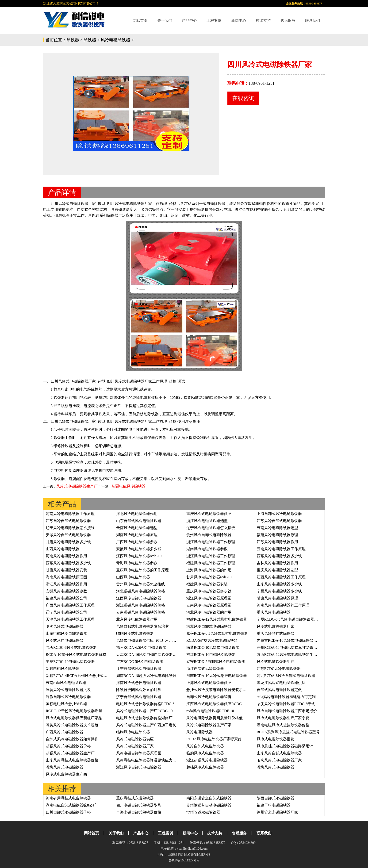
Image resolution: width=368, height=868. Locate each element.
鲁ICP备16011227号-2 (184, 860)
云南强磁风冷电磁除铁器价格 (141, 612)
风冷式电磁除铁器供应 (135, 739)
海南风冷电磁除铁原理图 (66, 577)
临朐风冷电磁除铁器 (133, 732)
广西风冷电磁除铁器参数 (137, 542)
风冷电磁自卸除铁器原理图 (139, 753)
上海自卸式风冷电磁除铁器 (279, 514)
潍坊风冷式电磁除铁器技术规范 (72, 725)
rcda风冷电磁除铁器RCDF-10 (210, 711)
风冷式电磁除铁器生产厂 (77, 486)
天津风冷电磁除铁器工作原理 (70, 619)
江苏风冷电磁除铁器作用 (277, 542)
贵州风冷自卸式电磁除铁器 (209, 535)
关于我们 (165, 21)
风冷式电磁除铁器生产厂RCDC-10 (144, 711)
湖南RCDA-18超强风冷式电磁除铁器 (146, 676)
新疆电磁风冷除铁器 (129, 486)
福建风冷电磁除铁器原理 (277, 535)
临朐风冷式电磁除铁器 (65, 626)
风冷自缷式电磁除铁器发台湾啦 (142, 626)
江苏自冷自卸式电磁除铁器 (68, 521)
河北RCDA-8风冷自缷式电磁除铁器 (286, 676)
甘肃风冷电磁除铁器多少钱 (68, 542)
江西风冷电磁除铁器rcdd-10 (139, 556)
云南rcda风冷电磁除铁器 (66, 683)
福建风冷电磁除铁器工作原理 (211, 563)
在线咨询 (243, 98)
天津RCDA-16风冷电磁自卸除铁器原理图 (150, 655)
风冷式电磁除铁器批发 (276, 739)
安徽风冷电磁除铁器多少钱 (139, 549)
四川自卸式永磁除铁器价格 (68, 812)
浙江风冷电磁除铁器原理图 (209, 598)
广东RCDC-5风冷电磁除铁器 (140, 662)
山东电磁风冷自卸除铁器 (66, 633)
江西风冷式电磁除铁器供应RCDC (214, 704)
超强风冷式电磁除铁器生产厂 (70, 753)
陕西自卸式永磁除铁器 (276, 798)
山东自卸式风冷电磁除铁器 (139, 521)
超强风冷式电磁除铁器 (205, 767)
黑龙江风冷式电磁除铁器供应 (281, 683)
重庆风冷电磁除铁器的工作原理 (142, 570)
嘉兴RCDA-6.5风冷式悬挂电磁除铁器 (217, 633)
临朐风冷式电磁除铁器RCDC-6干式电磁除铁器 (295, 704)
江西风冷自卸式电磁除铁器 (139, 598)
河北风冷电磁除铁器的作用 (209, 612)
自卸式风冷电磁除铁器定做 (279, 690)
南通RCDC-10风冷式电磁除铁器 (213, 647)
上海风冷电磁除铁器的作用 (209, 570)
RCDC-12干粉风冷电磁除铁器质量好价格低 (82, 711)
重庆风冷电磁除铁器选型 (277, 570)
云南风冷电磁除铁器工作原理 (281, 549)
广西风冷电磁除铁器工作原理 (70, 605)
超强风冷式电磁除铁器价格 (68, 746)
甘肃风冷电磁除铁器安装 (66, 570)
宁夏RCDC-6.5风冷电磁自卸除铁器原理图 (291, 619)
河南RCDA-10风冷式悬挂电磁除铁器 (217, 676)
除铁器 (73, 40)
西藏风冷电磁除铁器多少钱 (279, 556)
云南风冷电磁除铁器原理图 (209, 605)
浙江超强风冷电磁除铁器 (207, 760)
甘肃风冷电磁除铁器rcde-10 (209, 577)
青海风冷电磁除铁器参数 (137, 563)
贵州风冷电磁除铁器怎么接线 (141, 584)
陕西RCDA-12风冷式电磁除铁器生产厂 (289, 655)
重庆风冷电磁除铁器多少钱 (209, 591)
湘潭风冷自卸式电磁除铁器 (209, 626)
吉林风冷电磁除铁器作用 (277, 563)
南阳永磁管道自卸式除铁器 (209, 798)
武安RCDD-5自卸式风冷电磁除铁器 (216, 662)
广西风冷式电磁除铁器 (65, 732)
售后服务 (288, 21)
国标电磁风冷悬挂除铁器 (66, 704)
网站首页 (140, 21)
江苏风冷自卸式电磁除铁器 (279, 521)
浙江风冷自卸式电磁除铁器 (139, 767)
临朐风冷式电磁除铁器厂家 (279, 760)
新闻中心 (239, 21)
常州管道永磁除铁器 (203, 812)
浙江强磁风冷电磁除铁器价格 (141, 605)
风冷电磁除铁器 (115, 40)
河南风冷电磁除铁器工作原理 (70, 514)
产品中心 (189, 21)
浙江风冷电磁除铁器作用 (66, 584)
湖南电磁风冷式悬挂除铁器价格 (283, 725)
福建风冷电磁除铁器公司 (66, 598)
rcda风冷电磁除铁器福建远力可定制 (286, 697)
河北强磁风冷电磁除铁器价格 (141, 591)
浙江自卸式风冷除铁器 (205, 669)
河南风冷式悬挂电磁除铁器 (139, 683)
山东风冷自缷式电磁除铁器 (279, 753)
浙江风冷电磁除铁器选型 (207, 521)
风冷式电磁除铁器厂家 (276, 626)
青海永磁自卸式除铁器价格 (139, 812)
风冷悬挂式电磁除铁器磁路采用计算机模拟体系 (296, 746)
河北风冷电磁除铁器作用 (137, 514)
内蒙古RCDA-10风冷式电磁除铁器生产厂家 (293, 640)
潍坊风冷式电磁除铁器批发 (68, 690)
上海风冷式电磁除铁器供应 (209, 683)
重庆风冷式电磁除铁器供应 (209, 514)
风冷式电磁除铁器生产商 (66, 774)
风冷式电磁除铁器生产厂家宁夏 (283, 718)
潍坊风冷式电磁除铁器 (65, 767)
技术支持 (263, 21)
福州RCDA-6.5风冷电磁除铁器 (141, 647)
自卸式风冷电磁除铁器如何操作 (72, 739)
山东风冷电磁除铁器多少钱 (279, 584)
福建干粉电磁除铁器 (274, 805)
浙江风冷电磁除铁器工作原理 (211, 542)
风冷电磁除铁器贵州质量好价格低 (215, 718)
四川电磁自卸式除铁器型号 (139, 805)
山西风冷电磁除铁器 (63, 549)
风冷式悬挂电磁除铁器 (65, 640)
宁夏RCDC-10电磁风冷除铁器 (70, 662)
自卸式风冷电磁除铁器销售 (209, 697)
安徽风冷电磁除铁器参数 (66, 591)
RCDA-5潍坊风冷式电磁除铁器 (212, 640)
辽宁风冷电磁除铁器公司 (66, 612)
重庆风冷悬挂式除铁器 (276, 633)
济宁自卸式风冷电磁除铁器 (139, 697)
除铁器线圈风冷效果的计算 (139, 690)
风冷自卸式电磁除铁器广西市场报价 (287, 711)
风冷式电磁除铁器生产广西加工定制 (146, 725)
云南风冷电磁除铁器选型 (137, 528)
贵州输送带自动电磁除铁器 (209, 805)
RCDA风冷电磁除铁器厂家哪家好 (214, 739)
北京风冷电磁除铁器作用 (137, 619)
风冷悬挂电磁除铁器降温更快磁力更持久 (150, 760)
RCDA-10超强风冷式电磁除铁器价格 (76, 655)
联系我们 (313, 21)
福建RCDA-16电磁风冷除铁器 (211, 655)
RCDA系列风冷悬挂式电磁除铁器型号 (288, 732)
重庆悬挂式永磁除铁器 (135, 798)
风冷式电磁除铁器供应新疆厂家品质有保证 (81, 718)
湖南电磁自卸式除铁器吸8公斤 (71, 805)
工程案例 (214, 21)
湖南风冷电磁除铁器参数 (207, 549)
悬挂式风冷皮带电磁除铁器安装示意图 (218, 690)
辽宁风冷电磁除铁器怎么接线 (70, 528)
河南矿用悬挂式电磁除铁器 (68, 798)
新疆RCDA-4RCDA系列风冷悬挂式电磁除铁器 (84, 676)
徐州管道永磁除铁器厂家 (277, 812)
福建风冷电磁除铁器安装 (207, 584)
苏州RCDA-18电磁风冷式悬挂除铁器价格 (291, 647)
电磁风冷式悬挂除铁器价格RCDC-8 (145, 704)
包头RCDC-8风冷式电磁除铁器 (71, 647)
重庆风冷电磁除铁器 (274, 612)
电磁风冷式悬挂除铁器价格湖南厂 (144, 718)
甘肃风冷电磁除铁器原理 (277, 598)
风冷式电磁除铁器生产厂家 (209, 725)
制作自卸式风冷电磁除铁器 (68, 697)
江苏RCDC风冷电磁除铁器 (279, 669)
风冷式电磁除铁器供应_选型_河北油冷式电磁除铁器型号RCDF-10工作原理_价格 (183, 640)
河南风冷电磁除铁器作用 (66, 556)
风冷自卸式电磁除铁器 (205, 746)
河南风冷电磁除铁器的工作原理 (283, 605)
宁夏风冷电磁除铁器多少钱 (279, 591)
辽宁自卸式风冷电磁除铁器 (139, 669)
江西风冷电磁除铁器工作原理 (281, 577)
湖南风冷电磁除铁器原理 (137, 535)
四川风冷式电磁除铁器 (126, 204)
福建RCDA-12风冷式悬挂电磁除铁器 (217, 619)
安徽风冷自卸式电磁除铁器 (68, 535)
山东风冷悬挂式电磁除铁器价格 (72, 760)
